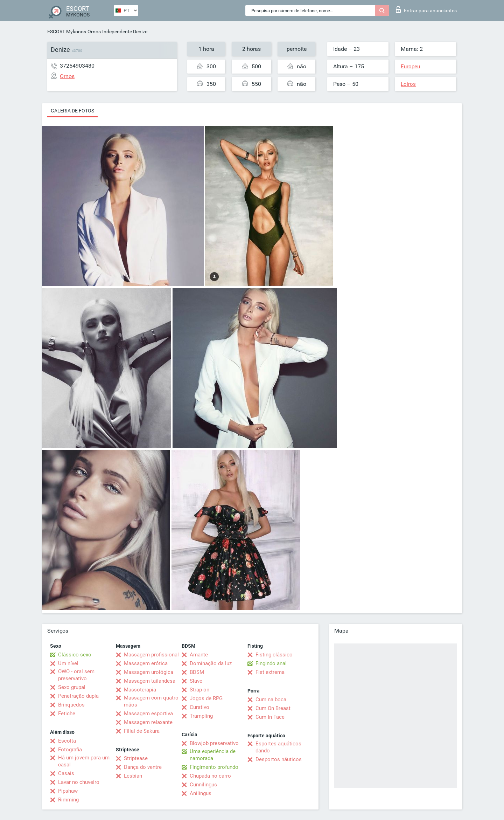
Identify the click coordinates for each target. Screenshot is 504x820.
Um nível (68, 663)
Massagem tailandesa (150, 681)
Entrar (426, 9)
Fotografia (70, 750)
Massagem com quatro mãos (151, 701)
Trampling (201, 716)
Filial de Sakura (142, 731)
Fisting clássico (274, 655)
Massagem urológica (149, 672)
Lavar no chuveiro (79, 782)
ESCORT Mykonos (67, 32)
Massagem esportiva (148, 714)
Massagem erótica (146, 663)
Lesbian (133, 776)
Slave (196, 681)
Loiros (408, 84)
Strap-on (199, 690)
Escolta (67, 741)
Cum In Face (270, 717)
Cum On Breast (273, 708)
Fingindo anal (271, 663)
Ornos (94, 32)
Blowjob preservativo (214, 743)
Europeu (410, 67)
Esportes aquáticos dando (278, 747)
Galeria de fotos (72, 111)
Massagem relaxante (148, 722)
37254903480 (77, 66)
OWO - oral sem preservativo (76, 675)
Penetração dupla (78, 696)
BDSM (197, 672)
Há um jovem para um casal (84, 761)
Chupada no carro (210, 776)
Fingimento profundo (214, 767)
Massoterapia (140, 690)
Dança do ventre (143, 767)
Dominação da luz (211, 663)
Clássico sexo (75, 655)
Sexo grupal (72, 687)
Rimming (68, 800)
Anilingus (201, 793)
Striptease (136, 758)
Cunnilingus (203, 785)
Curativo (199, 707)
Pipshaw (68, 791)
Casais (66, 773)
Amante (199, 655)
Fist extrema (270, 672)
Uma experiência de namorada (213, 755)
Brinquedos (71, 705)
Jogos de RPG (206, 698)
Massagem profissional (151, 655)
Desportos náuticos (279, 759)
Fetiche (67, 714)
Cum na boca (271, 700)
